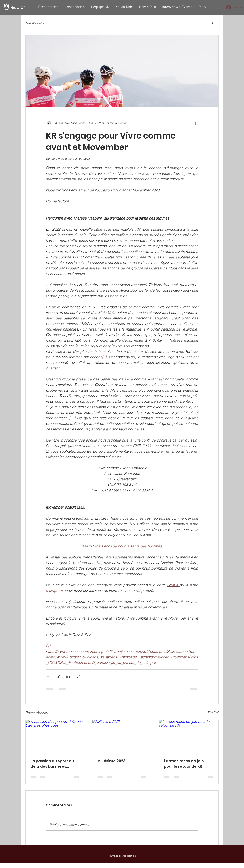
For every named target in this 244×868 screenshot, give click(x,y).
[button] (213, 23)
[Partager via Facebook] (48, 676)
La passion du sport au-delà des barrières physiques (53, 764)
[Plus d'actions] (196, 123)
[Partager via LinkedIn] (68, 676)
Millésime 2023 (111, 761)
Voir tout (213, 712)
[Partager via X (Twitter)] (58, 676)
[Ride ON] (19, 7)
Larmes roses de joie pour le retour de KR (184, 764)
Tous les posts (35, 23)
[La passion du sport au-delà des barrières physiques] (55, 736)
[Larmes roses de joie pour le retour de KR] (189, 736)
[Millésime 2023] (122, 736)
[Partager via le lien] (78, 676)
